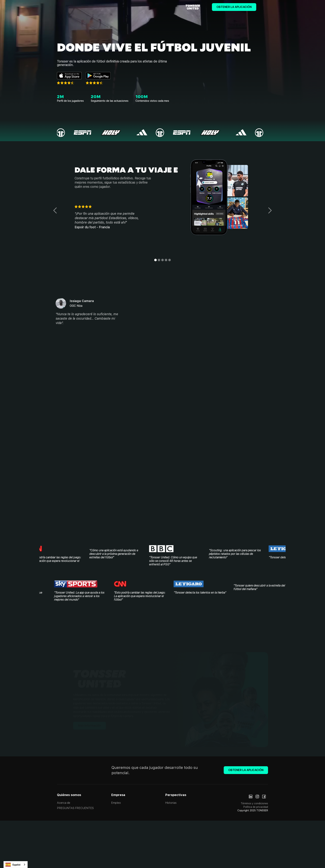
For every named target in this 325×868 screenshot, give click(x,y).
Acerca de (64, 803)
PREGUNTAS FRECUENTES (75, 808)
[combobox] (16, 865)
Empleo (116, 803)
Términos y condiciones (254, 803)
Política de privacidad (256, 807)
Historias (171, 803)
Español (13, 865)
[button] (55, 211)
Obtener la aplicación (234, 7)
